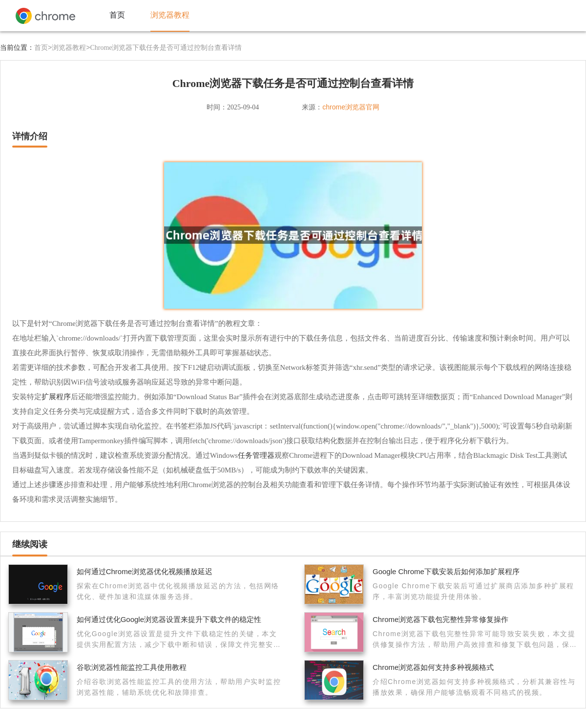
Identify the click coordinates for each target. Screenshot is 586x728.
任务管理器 (256, 455)
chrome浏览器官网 (351, 107)
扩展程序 (56, 396)
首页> (43, 47)
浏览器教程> (71, 47)
